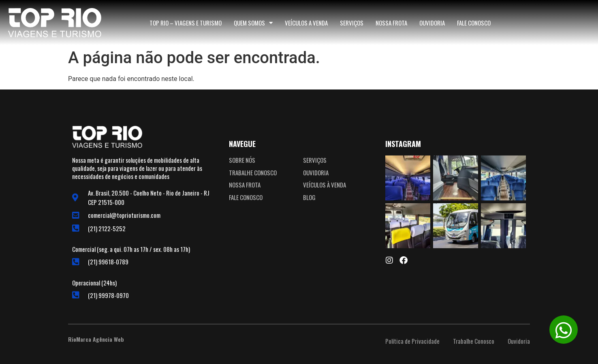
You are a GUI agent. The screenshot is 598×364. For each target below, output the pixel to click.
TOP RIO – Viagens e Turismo (186, 23)
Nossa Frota (391, 23)
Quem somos (253, 23)
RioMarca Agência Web (96, 339)
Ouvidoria (432, 23)
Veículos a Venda (306, 23)
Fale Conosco (474, 23)
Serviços (352, 23)
